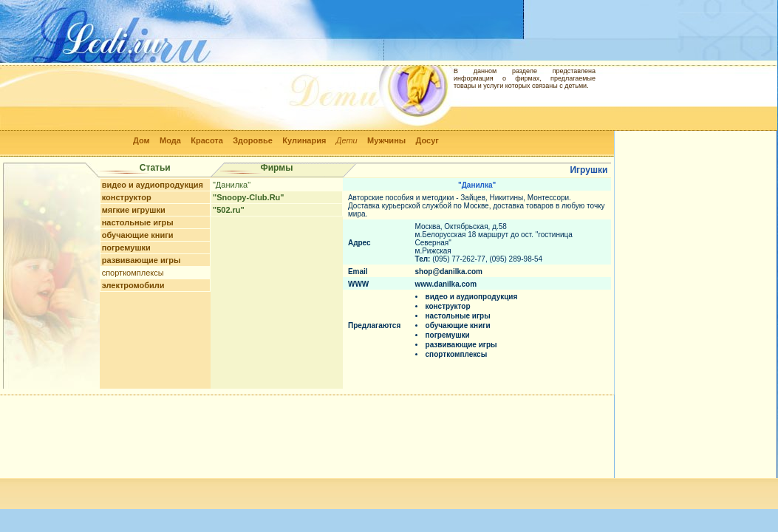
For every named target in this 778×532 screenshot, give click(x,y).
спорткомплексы (133, 273)
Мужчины (386, 140)
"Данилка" (232, 185)
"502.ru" (229, 210)
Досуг (427, 140)
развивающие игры (141, 260)
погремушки (126, 248)
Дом (141, 140)
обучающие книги (138, 235)
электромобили (133, 285)
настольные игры (138, 222)
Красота (207, 140)
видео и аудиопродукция (153, 185)
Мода (170, 140)
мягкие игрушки (134, 210)
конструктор (127, 197)
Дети (347, 140)
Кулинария (304, 140)
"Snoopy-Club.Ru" (249, 197)
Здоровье (253, 140)
